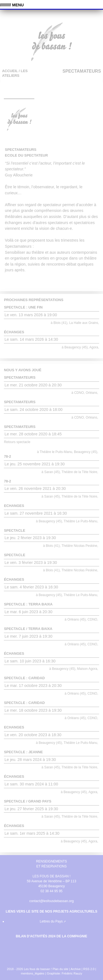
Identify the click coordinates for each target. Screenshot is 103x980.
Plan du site (60, 969)
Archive (76, 969)
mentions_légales (33, 973)
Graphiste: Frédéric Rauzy (65, 973)
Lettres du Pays (51, 921)
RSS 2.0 (89, 969)
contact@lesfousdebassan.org (52, 901)
